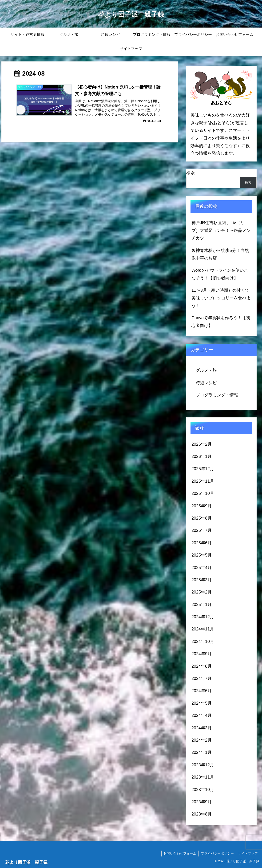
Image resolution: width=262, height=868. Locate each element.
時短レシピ (206, 383)
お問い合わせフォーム (179, 853)
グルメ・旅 (206, 370)
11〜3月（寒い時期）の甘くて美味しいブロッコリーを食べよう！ (221, 298)
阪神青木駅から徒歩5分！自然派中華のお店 (220, 254)
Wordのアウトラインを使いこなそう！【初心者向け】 (220, 274)
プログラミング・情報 (217, 395)
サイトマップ (248, 853)
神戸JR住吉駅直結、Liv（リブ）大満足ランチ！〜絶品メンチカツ (221, 230)
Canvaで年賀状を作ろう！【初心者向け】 (221, 322)
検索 (191, 173)
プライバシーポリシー (216, 853)
